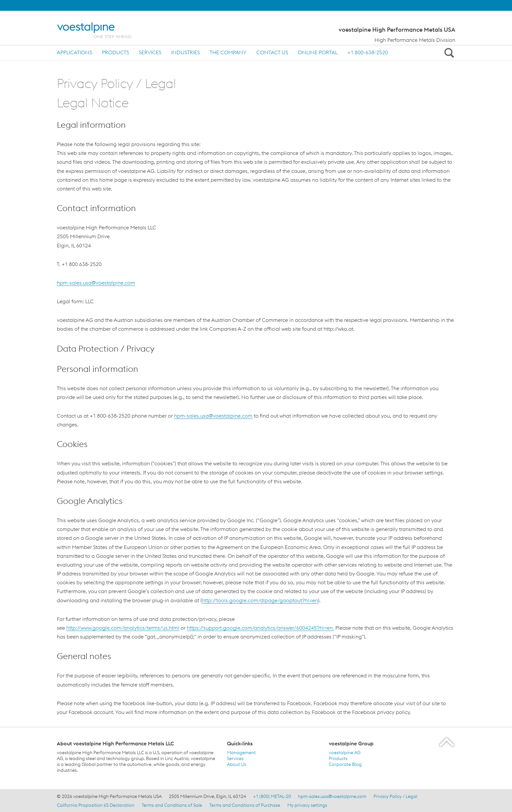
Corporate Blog (345, 764)
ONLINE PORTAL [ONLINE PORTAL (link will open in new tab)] (318, 52)
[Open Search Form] (448, 53)
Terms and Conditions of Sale (172, 805)
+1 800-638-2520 (368, 52)
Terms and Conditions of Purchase (245, 805)
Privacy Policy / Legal (395, 796)
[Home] (100, 30)
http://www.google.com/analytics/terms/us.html (123, 628)
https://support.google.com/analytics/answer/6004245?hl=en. (260, 628)
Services (150, 52)
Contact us (272, 52)
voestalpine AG (345, 753)
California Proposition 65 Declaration (96, 805)
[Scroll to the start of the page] (447, 742)
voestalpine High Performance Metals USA (397, 30)
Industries (185, 52)
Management (241, 753)
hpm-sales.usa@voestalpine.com (96, 283)
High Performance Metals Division (415, 40)
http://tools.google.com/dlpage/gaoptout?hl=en (260, 600)
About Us (237, 764)
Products (115, 52)
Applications (74, 52)
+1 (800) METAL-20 (272, 796)
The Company (228, 52)
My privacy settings (307, 805)
